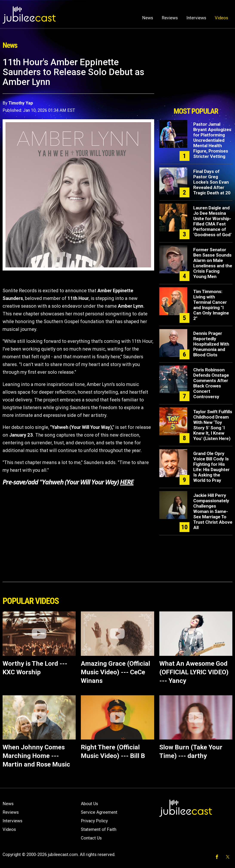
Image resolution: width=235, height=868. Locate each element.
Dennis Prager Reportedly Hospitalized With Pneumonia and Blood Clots (211, 344)
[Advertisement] (196, 81)
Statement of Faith (99, 829)
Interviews (196, 18)
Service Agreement (99, 812)
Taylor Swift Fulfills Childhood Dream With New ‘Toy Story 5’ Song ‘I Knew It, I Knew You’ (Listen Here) (213, 425)
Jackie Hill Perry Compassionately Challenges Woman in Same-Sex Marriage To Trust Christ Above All (213, 511)
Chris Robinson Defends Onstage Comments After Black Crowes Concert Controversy (211, 383)
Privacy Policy (94, 821)
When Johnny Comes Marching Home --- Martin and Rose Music (36, 756)
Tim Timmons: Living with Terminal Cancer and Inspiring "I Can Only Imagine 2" (211, 305)
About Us (89, 804)
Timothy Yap (21, 103)
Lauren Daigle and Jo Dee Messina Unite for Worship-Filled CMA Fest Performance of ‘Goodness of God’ (212, 221)
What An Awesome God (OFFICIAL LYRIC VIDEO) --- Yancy (194, 672)
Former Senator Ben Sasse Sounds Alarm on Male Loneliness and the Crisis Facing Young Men (213, 263)
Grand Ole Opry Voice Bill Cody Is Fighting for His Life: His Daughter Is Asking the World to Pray (211, 467)
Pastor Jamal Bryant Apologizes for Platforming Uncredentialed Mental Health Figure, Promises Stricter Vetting (212, 140)
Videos (221, 18)
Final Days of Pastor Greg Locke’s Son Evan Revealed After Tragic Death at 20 (212, 182)
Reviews (170, 18)
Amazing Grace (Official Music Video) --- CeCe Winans (115, 672)
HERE (127, 482)
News (148, 18)
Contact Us (91, 838)
